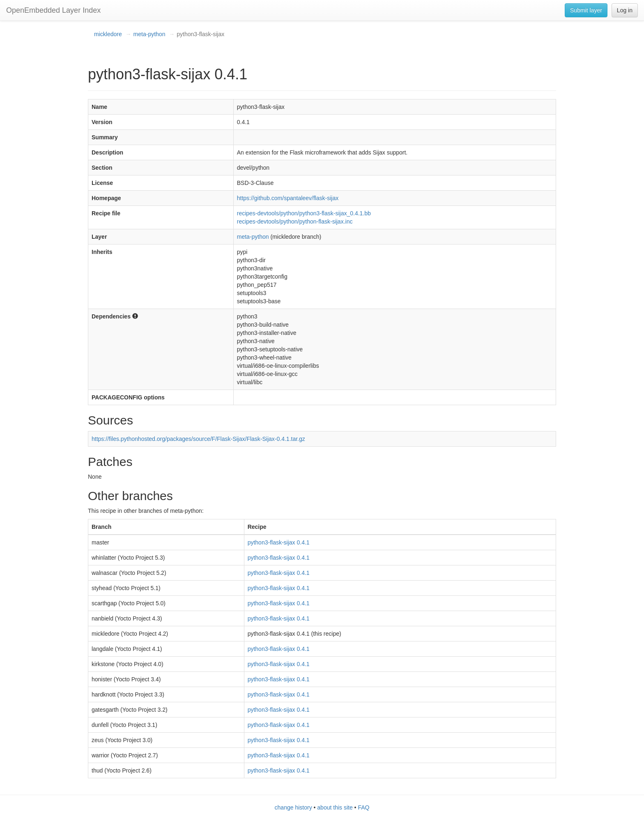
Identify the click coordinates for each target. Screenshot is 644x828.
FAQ (363, 807)
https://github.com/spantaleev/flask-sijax (288, 198)
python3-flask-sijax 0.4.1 (279, 542)
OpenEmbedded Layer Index (53, 10)
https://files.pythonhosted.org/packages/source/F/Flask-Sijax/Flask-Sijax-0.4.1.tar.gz (198, 439)
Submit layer (586, 10)
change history (293, 807)
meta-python (149, 34)
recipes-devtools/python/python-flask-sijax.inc (295, 221)
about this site (335, 807)
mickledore (108, 34)
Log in (625, 10)
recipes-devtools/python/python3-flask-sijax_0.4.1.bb (304, 213)
